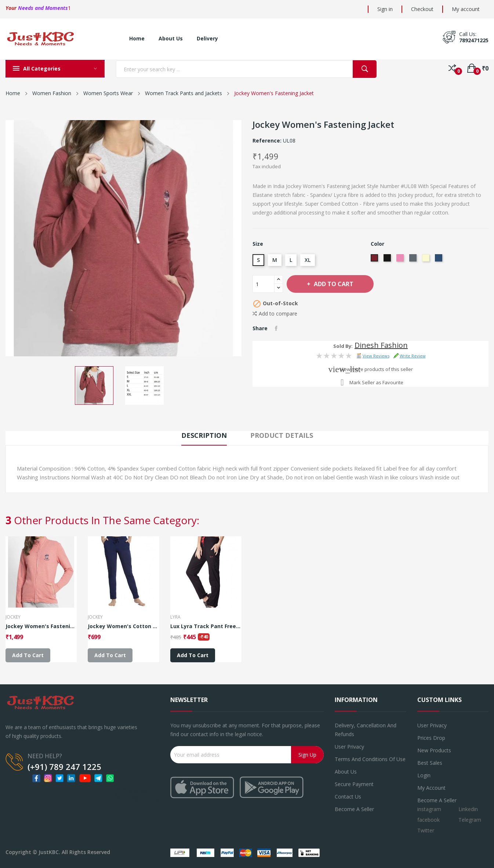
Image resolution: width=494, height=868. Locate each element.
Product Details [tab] (282, 435)
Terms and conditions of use (370, 759)
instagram (429, 809)
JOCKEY (13, 617)
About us (346, 772)
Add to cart (333, 284)
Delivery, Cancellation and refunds (366, 730)
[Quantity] (264, 284)
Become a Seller (437, 800)
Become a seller (354, 809)
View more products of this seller (376, 369)
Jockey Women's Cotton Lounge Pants (123, 626)
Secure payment (354, 784)
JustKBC (49, 852)
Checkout (422, 9)
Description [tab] (204, 435)
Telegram (470, 820)
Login (424, 775)
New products (434, 750)
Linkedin (468, 809)
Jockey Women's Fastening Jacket (41, 626)
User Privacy (349, 747)
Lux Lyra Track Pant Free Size (206, 626)
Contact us (348, 797)
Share (276, 328)
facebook (428, 820)
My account (466, 9)
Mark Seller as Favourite (376, 382)
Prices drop (431, 738)
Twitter (426, 830)
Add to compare (275, 314)
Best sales (430, 763)
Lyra (175, 617)
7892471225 (474, 40)
